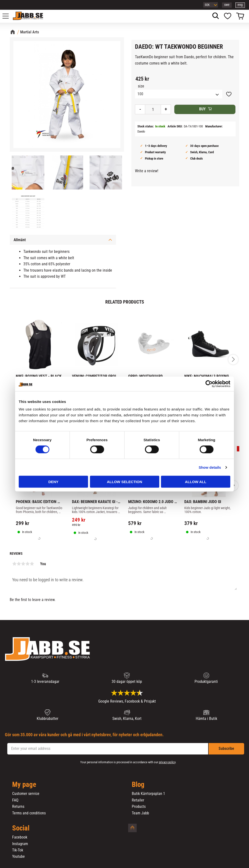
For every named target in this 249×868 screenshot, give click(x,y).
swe (227, 5)
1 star (14, 564)
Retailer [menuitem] (138, 800)
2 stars (19, 564)
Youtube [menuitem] (18, 857)
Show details (210, 467)
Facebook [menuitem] (20, 837)
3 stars (23, 564)
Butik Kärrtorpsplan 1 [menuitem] (148, 794)
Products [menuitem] (139, 807)
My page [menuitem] (24, 785)
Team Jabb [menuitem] (140, 813)
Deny (53, 482)
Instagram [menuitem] (20, 844)
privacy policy (167, 762)
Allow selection (125, 482)
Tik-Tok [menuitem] (18, 850)
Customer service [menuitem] (26, 794)
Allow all (196, 482)
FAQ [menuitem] (15, 800)
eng (240, 5)
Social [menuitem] (21, 828)
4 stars (27, 564)
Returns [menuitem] (18, 807)
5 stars (32, 564)
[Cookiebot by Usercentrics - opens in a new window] (209, 384)
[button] (8, 16)
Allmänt (20, 240)
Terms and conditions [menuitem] (29, 813)
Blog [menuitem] (138, 785)
